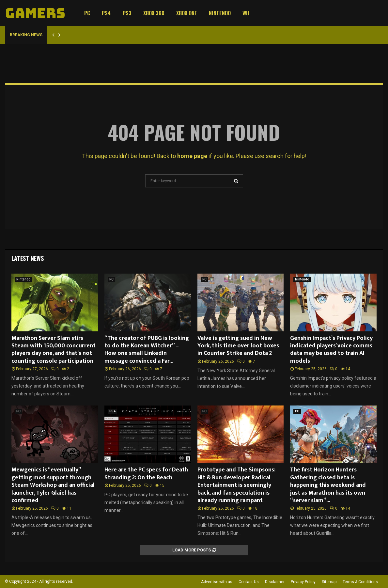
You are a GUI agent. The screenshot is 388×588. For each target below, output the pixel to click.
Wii (246, 13)
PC (87, 13)
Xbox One (187, 13)
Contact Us (249, 582)
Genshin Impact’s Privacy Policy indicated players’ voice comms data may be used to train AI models (331, 350)
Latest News (28, 258)
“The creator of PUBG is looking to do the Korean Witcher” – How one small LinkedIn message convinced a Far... (147, 350)
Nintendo (220, 13)
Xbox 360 (154, 13)
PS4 (106, 13)
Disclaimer (275, 582)
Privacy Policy (303, 582)
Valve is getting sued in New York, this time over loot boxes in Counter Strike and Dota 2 (238, 346)
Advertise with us (217, 582)
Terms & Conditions (360, 582)
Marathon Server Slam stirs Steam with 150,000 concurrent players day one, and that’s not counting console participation (54, 350)
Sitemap (329, 582)
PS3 (127, 13)
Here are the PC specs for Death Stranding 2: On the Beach (146, 474)
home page (192, 156)
